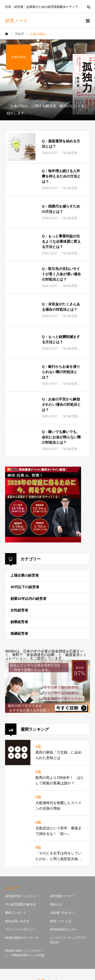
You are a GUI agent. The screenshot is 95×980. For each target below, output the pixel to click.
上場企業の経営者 (25, 575)
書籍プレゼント (16, 913)
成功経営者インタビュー (22, 896)
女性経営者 (19, 610)
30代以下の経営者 (25, 587)
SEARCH (88, 6)
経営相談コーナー (62, 896)
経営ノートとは (61, 921)
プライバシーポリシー (20, 929)
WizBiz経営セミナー (64, 929)
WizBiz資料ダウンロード (22, 938)
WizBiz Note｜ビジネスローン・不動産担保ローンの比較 (25, 953)
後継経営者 (19, 633)
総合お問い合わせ (17, 921)
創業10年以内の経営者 (28, 599)
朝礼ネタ (56, 904)
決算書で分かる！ (62, 913)
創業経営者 (19, 622)
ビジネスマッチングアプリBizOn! (68, 940)
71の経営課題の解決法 (20, 904)
